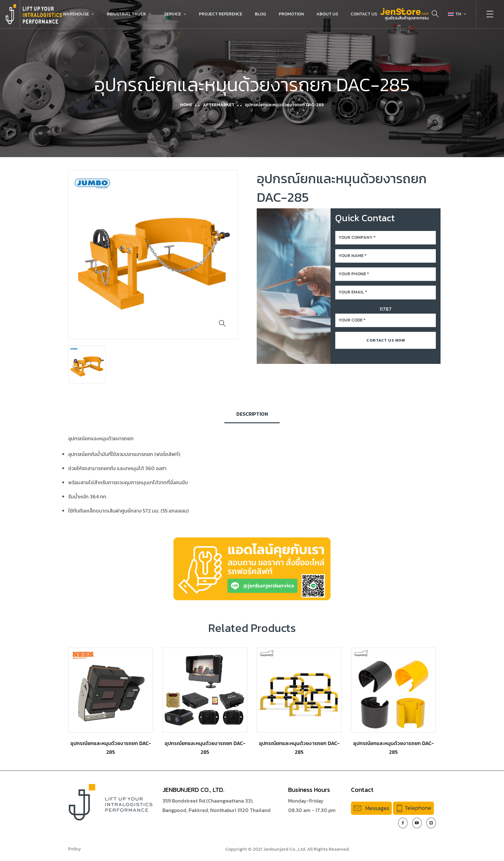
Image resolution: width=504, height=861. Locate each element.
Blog (260, 14)
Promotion (291, 14)
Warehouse (76, 14)
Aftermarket (219, 105)
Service (173, 14)
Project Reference (221, 14)
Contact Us (364, 14)
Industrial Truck (126, 14)
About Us (327, 14)
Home (186, 105)
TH (455, 14)
